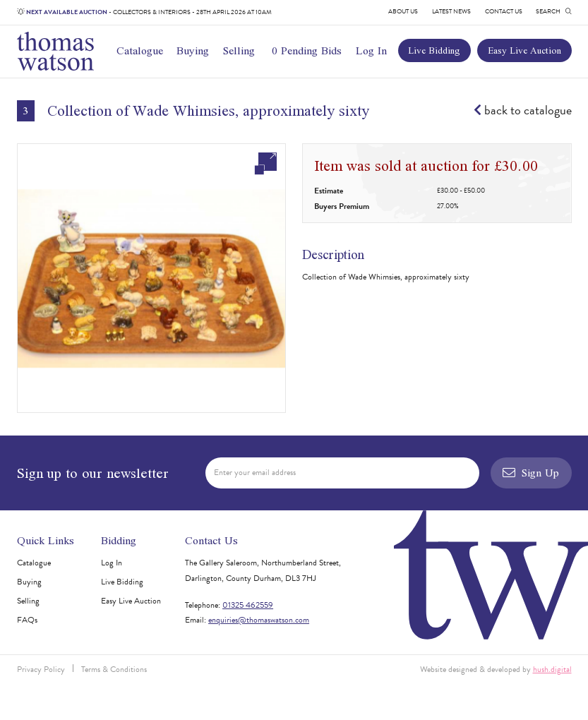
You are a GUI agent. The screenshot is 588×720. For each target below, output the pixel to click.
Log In (371, 50)
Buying (193, 50)
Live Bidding (434, 50)
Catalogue (140, 50)
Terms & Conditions (114, 669)
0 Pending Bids (307, 50)
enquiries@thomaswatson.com (259, 620)
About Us (403, 11)
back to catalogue (523, 110)
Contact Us (504, 11)
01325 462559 (248, 605)
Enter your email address (255, 472)
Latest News (451, 11)
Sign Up (531, 472)
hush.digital (552, 669)
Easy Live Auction (524, 50)
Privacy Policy (41, 669)
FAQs (27, 620)
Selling (239, 50)
